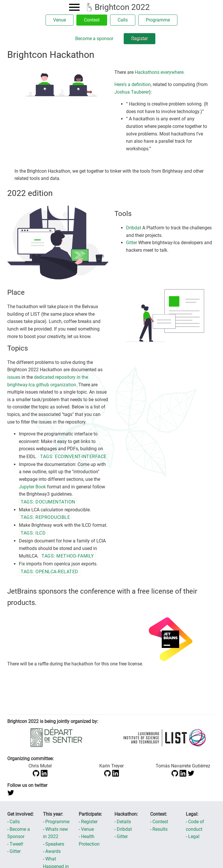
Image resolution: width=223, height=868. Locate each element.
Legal (194, 836)
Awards (53, 851)
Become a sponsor (94, 39)
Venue (60, 20)
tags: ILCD (33, 533)
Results (160, 829)
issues (14, 377)
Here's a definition (133, 84)
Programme (158, 20)
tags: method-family (68, 556)
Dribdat (134, 228)
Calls (123, 20)
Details (124, 822)
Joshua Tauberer (132, 92)
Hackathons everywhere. (160, 72)
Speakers (55, 844)
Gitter (132, 243)
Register (89, 822)
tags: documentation (48, 502)
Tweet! (16, 844)
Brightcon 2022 (118, 7)
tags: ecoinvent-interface (73, 457)
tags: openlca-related (50, 572)
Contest (92, 20)
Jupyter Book (32, 487)
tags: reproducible (45, 517)
